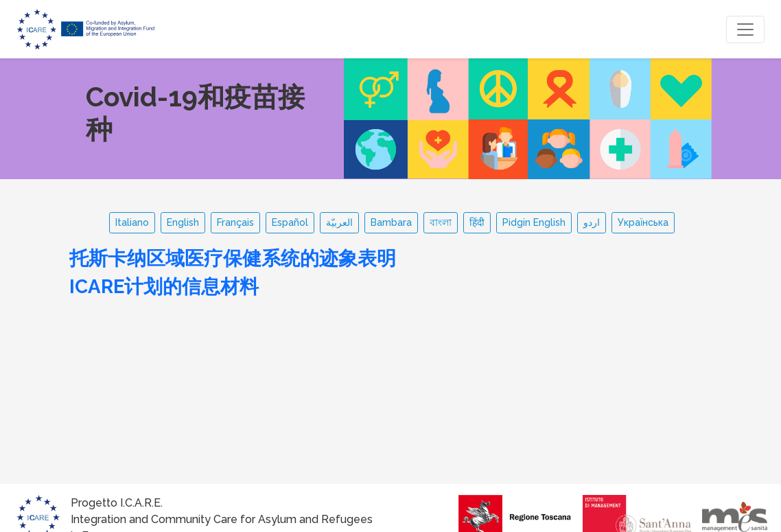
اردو (592, 222)
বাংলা (441, 222)
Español (290, 222)
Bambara (391, 222)
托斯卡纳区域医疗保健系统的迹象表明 (233, 258)
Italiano (132, 222)
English (183, 222)
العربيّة (339, 222)
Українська (643, 222)
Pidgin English (534, 222)
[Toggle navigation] (745, 30)
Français (235, 222)
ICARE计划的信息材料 (164, 286)
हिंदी (477, 222)
